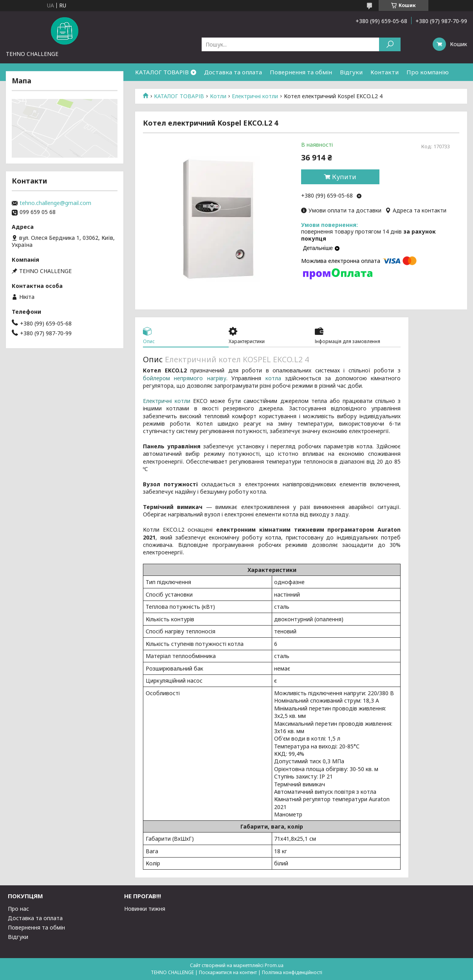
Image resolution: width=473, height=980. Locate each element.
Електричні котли (255, 96)
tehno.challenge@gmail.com (55, 203)
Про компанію (428, 72)
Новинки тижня (145, 909)
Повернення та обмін (301, 72)
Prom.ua (274, 965)
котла (273, 378)
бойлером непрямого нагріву (185, 378)
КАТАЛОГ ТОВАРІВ (162, 72)
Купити (344, 177)
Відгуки (351, 72)
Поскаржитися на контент (228, 972)
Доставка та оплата (233, 72)
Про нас (18, 909)
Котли (218, 96)
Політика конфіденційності (292, 972)
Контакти (385, 72)
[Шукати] (390, 44)
